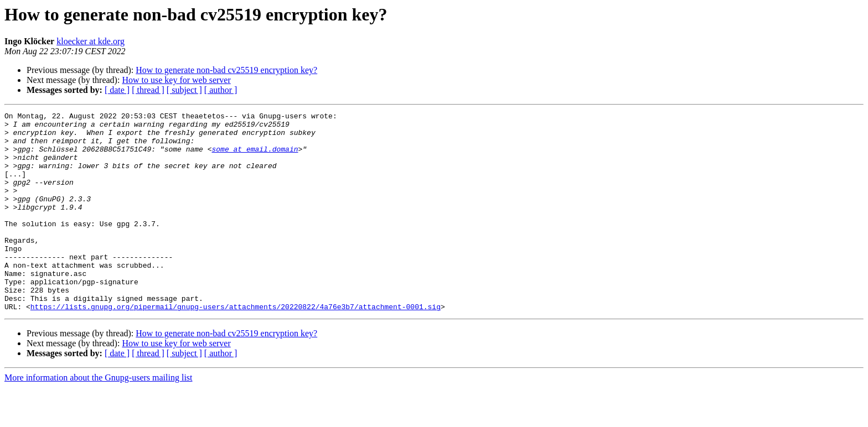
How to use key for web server (176, 80)
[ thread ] (148, 90)
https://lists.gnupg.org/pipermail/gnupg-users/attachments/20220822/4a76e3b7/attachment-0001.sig (236, 346)
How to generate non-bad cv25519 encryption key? (226, 70)
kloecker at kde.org (91, 41)
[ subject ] (184, 90)
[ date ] (117, 90)
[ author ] (221, 90)
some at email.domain (255, 157)
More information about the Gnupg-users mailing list (99, 417)
